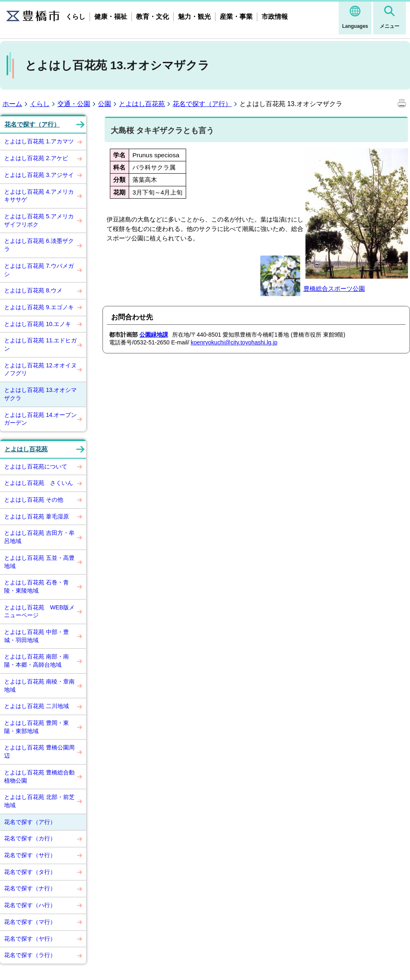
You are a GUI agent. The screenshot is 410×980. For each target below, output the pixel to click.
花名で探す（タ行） (30, 872)
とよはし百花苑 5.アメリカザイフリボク (39, 220)
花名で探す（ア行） (202, 104)
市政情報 (275, 17)
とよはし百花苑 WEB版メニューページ (39, 611)
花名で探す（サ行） (30, 855)
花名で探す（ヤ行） (30, 939)
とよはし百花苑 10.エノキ (38, 324)
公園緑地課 (154, 335)
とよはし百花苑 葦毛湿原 (36, 516)
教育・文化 (153, 17)
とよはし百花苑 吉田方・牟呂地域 (39, 537)
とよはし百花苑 (142, 104)
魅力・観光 (194, 17)
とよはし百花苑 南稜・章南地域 (39, 686)
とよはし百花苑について (36, 466)
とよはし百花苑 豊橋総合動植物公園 (39, 776)
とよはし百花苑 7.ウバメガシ (39, 270)
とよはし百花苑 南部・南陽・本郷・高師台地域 (36, 661)
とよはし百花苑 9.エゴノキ (39, 307)
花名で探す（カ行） (30, 838)
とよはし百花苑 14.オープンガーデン (40, 419)
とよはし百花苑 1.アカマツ (39, 141)
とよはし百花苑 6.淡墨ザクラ (39, 245)
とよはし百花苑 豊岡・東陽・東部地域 (36, 727)
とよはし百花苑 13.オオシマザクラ (40, 394)
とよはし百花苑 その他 (34, 500)
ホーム (12, 104)
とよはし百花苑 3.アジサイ (39, 175)
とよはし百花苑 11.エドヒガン (40, 344)
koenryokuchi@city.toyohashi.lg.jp (234, 342)
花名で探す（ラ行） (30, 955)
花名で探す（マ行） (30, 922)
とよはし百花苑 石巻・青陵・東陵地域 (36, 586)
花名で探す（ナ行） (30, 888)
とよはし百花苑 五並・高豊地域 (39, 562)
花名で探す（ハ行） (30, 905)
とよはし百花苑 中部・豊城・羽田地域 (36, 636)
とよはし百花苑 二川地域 (36, 706)
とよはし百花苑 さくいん (39, 483)
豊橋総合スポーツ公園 (334, 289)
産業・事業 (236, 17)
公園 (105, 104)
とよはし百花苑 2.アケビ (36, 158)
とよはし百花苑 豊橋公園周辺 (39, 751)
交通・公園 (74, 104)
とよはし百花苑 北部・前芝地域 (39, 801)
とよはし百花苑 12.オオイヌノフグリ (40, 369)
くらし (75, 17)
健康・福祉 (111, 17)
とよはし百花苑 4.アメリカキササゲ (39, 196)
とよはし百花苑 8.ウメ (33, 290)
